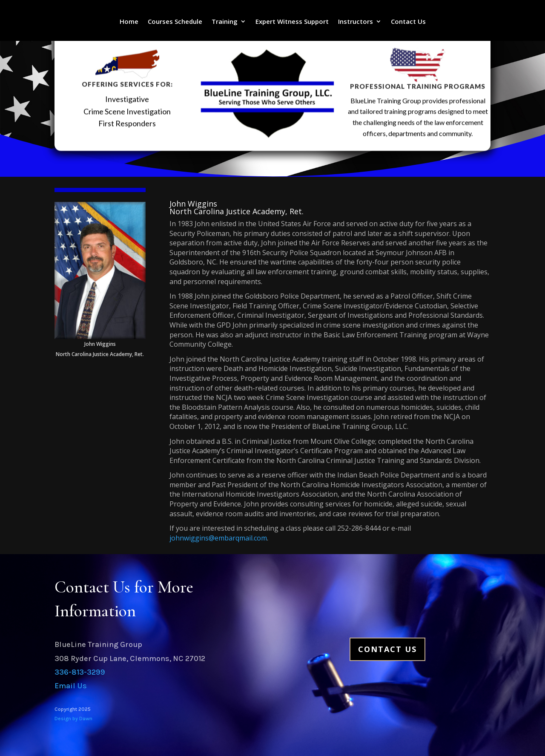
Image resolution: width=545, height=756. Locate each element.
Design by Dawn (73, 719)
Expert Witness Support (292, 22)
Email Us (71, 686)
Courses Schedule (175, 22)
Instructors (356, 22)
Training (225, 22)
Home (129, 22)
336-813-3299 (80, 672)
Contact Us (408, 22)
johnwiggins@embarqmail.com (218, 538)
